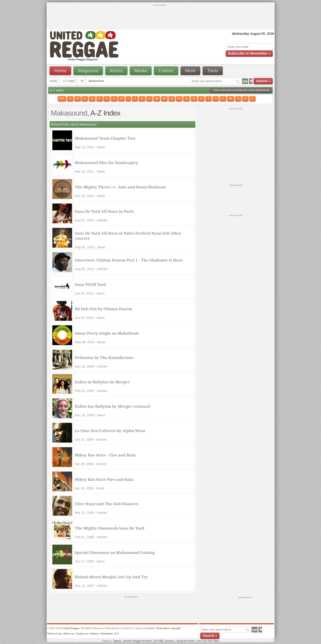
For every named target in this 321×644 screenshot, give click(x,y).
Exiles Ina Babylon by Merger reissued (113, 406)
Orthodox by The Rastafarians (104, 358)
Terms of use (54, 634)
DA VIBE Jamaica (164, 641)
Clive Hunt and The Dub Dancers (107, 504)
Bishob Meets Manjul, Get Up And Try (111, 577)
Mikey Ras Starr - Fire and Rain (105, 455)
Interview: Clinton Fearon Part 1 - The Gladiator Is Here (129, 260)
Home (60, 71)
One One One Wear (208, 641)
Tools (213, 71)
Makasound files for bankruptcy (106, 163)
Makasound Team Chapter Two (105, 138)
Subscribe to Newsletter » (249, 53)
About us (68, 634)
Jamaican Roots (185, 641)
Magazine (88, 71)
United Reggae (71, 628)
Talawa (117, 641)
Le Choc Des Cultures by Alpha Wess (110, 431)
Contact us (82, 634)
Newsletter (107, 634)
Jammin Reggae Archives (137, 641)
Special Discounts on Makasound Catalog (115, 553)
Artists (116, 71)
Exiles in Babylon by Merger (102, 382)
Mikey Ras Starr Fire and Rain (104, 479)
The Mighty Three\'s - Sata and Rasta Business (120, 187)
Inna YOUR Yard (91, 285)
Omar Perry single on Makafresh (107, 333)
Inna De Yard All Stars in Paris (104, 211)
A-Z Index (69, 81)
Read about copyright (169, 628)
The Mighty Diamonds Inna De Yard (110, 528)
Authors (94, 634)
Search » (263, 81)
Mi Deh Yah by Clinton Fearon (104, 309)
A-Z (117, 634)
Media (141, 71)
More (191, 71)
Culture (166, 71)
